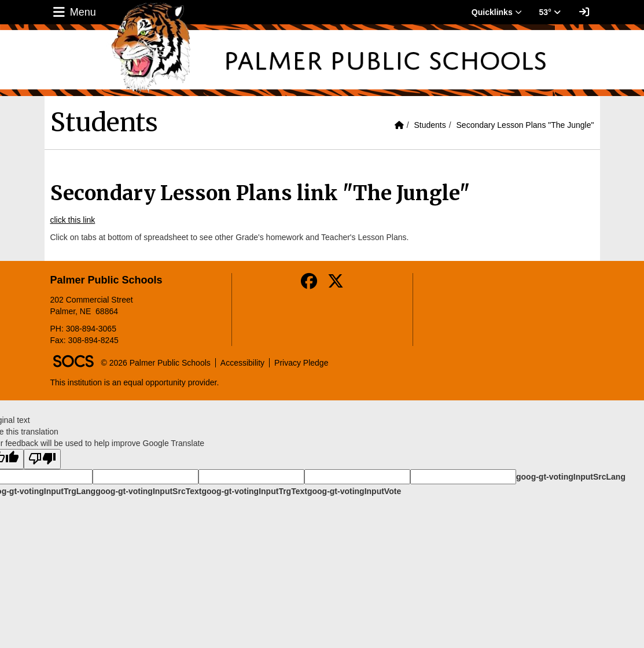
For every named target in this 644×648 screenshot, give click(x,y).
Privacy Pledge (301, 363)
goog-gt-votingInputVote (354, 491)
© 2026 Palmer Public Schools (156, 363)
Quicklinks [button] (497, 12)
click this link (73, 220)
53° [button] (550, 12)
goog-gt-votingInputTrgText (254, 491)
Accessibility (242, 363)
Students (430, 125)
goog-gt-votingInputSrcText (148, 491)
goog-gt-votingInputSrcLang (571, 477)
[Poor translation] (42, 459)
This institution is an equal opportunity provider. (135, 382)
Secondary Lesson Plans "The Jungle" (525, 125)
